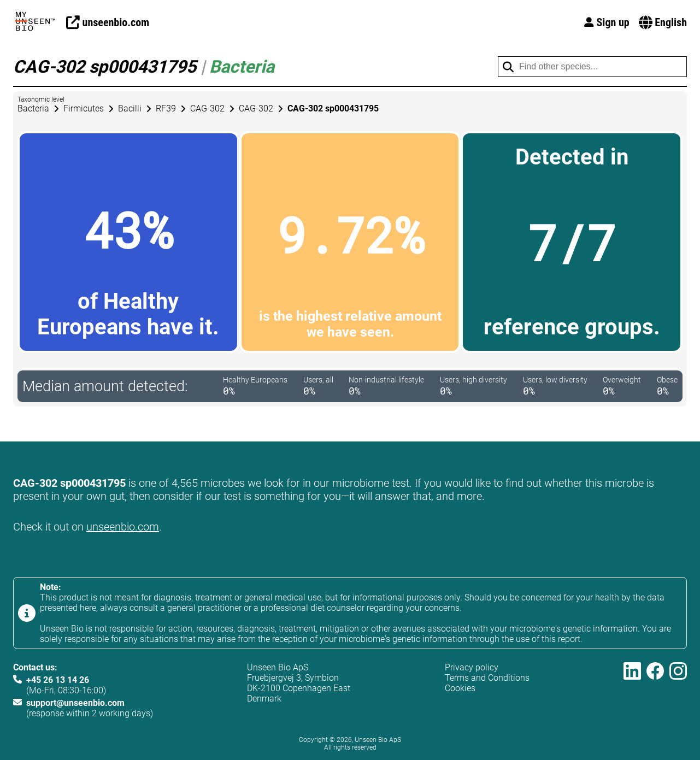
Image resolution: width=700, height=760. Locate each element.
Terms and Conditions (487, 678)
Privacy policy (472, 667)
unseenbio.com (123, 527)
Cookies (460, 688)
